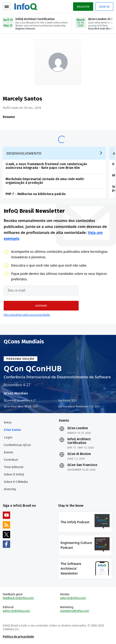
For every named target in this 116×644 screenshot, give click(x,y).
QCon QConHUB (33, 368)
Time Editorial (14, 467)
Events (9, 452)
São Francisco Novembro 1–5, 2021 (79, 406)
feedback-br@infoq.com (18, 598)
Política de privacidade (18, 637)
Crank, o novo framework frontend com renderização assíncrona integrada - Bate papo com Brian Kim (46, 166)
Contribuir (11, 460)
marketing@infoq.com (74, 611)
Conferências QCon (17, 445)
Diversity (10, 489)
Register (83, 7)
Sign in (104, 7)
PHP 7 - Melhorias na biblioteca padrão (36, 194)
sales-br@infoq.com (73, 598)
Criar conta (12, 430)
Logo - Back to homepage (26, 6)
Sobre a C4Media (16, 482)
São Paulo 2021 (68, 400)
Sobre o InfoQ (14, 474)
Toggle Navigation (7, 7)
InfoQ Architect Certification (79, 441)
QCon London (78, 428)
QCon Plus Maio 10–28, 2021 (21, 406)
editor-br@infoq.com (16, 611)
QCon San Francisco (82, 465)
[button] (41, 306)
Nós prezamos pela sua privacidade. (27, 315)
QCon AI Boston (79, 454)
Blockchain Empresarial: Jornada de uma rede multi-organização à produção (45, 181)
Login (8, 437)
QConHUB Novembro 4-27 (20, 400)
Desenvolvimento (24, 153)
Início (8, 422)
